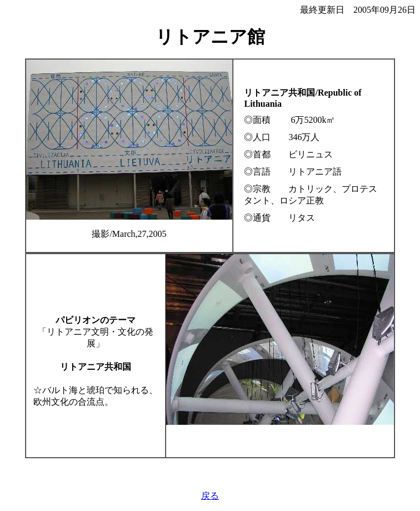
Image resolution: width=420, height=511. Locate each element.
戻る (210, 496)
